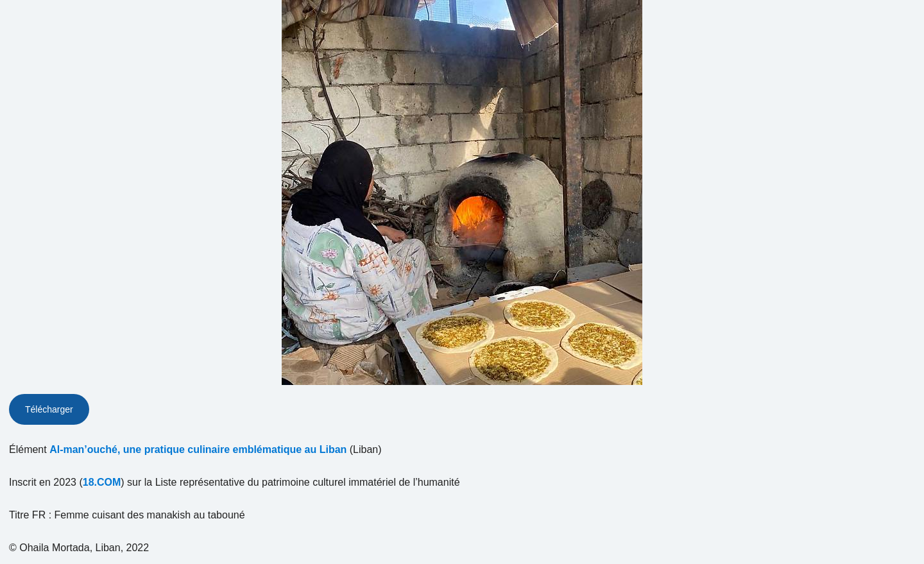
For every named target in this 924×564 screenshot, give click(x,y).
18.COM (102, 482)
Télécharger (49, 409)
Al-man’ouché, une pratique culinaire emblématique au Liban (198, 449)
